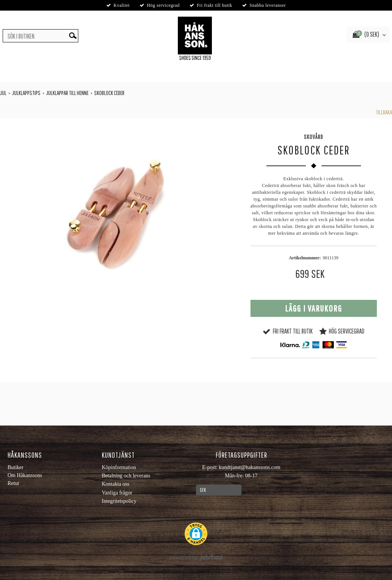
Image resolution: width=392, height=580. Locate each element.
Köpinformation (119, 467)
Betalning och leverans (126, 476)
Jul (3, 93)
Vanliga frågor (117, 493)
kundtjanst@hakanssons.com (250, 467)
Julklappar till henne (67, 93)
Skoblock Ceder (109, 93)
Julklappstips (26, 93)
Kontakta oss (116, 484)
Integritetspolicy (119, 501)
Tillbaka (384, 112)
